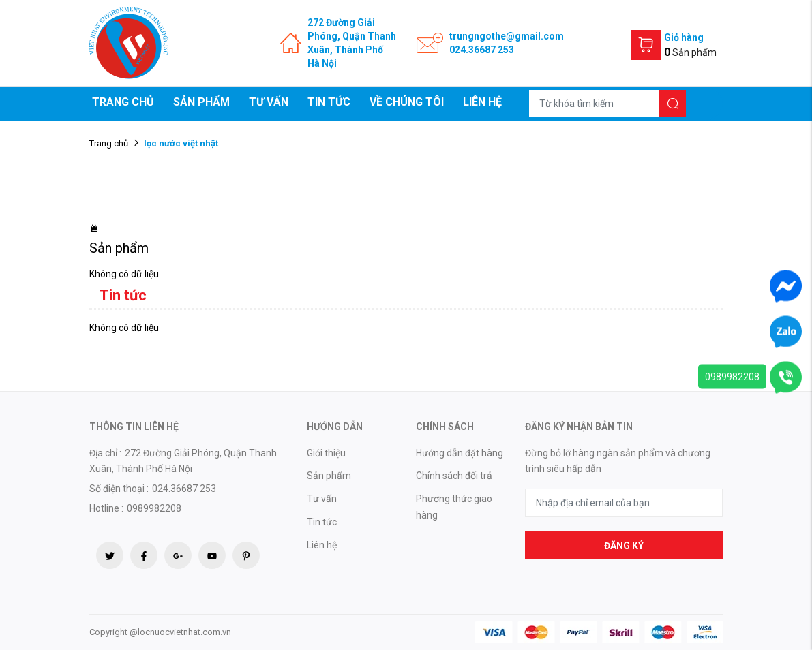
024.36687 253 (482, 50)
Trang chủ (123, 102)
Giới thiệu (326, 453)
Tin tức (329, 102)
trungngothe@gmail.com (507, 36)
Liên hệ (482, 102)
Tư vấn (269, 102)
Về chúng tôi (407, 102)
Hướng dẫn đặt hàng (460, 453)
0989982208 (732, 377)
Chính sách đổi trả (454, 476)
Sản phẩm (201, 102)
